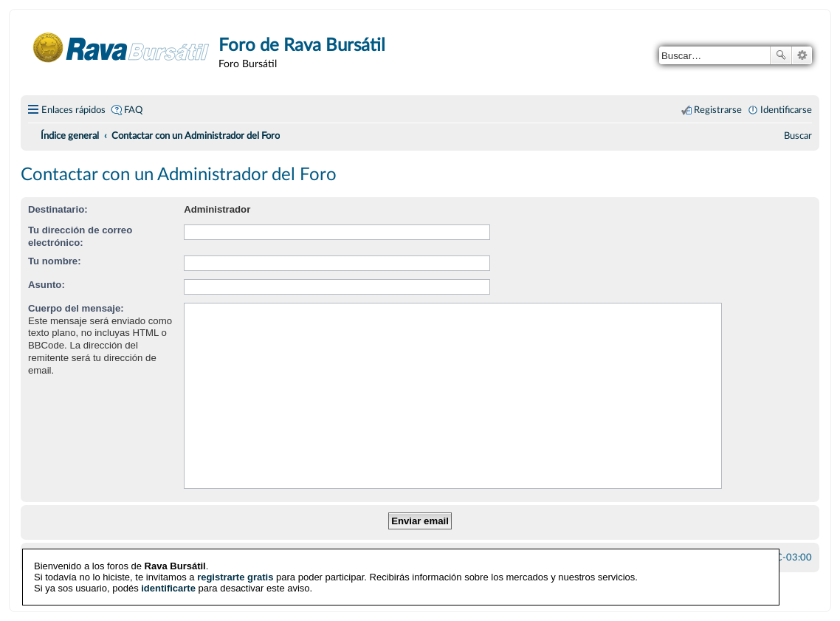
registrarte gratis (235, 577)
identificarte (168, 588)
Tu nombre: (55, 261)
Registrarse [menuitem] (718, 110)
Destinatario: (58, 209)
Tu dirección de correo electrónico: (80, 236)
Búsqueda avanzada (802, 55)
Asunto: (47, 285)
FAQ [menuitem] (133, 110)
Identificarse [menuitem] (786, 110)
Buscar (781, 55)
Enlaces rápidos (73, 110)
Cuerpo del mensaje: (76, 308)
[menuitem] (798, 136)
